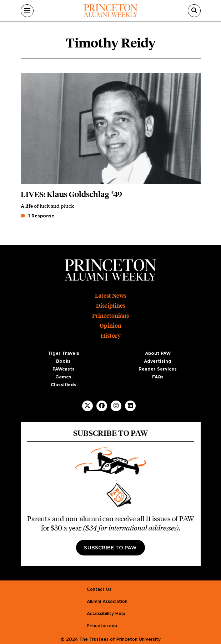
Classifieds (64, 385)
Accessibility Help (106, 614)
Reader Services (158, 369)
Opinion (110, 326)
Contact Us (99, 589)
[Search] (194, 11)
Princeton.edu (102, 626)
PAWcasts (64, 369)
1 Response (37, 216)
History (111, 336)
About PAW (158, 353)
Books (63, 361)
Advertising (158, 361)
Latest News (111, 296)
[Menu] (27, 11)
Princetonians (110, 316)
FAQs (158, 377)
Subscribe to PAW (110, 548)
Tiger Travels (64, 353)
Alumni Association (107, 602)
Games (63, 377)
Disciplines (111, 306)
